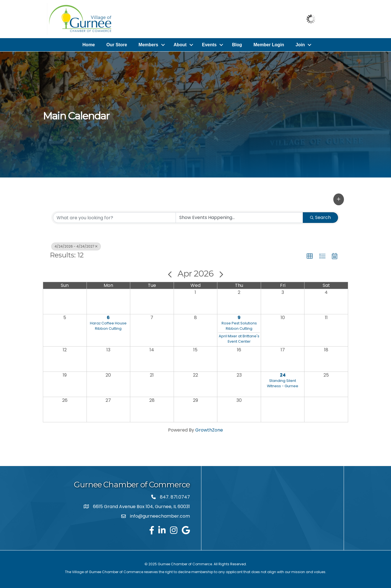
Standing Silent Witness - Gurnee (283, 383)
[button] (339, 199)
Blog (237, 44)
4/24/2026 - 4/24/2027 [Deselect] (76, 246)
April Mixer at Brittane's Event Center (239, 338)
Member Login (269, 44)
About (180, 44)
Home (89, 44)
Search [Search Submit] (320, 217)
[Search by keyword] (114, 218)
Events (209, 44)
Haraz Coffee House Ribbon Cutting (108, 326)
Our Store (117, 44)
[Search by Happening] (239, 218)
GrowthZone (209, 430)
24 (283, 375)
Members (148, 44)
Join (300, 44)
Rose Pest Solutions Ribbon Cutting (239, 326)
